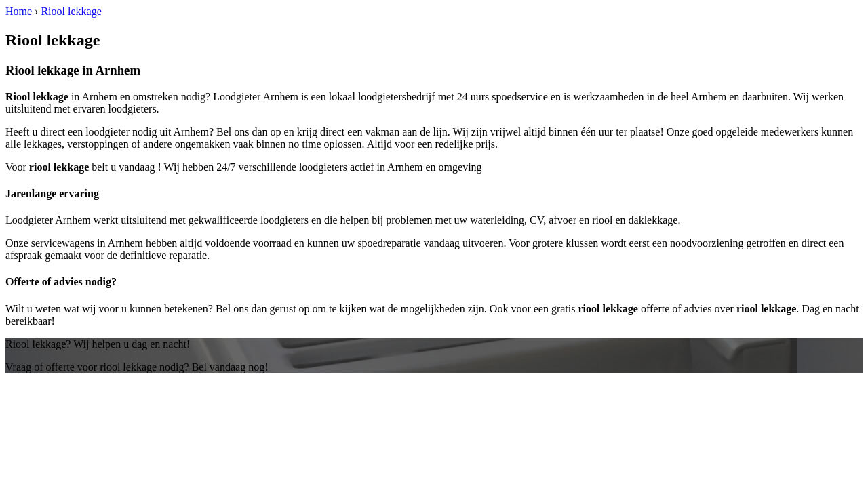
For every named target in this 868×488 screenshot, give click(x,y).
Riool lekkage (71, 11)
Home (19, 11)
